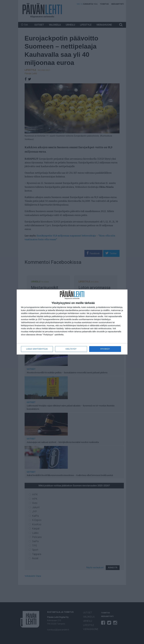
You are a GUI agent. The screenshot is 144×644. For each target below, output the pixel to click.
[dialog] (72, 322)
